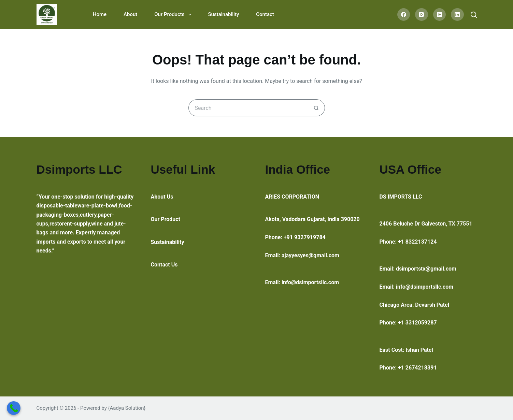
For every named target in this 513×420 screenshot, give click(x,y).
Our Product (166, 219)
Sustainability (224, 14)
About (130, 14)
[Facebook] (404, 15)
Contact (265, 14)
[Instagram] (422, 15)
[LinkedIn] (457, 15)
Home (100, 14)
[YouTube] (440, 15)
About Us (162, 197)
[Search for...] (248, 108)
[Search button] (316, 108)
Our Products (174, 15)
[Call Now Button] (14, 408)
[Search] (474, 15)
